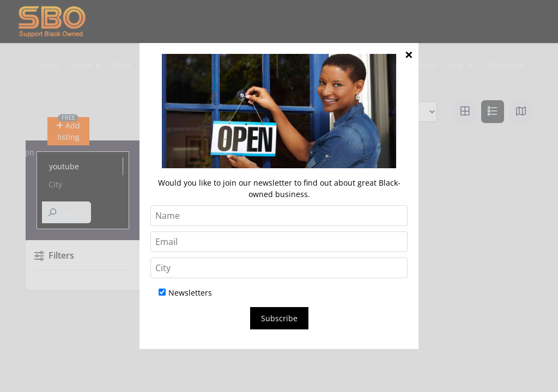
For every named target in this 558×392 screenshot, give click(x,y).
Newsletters (185, 293)
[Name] (279, 216)
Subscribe (279, 318)
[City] (279, 268)
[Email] (279, 242)
